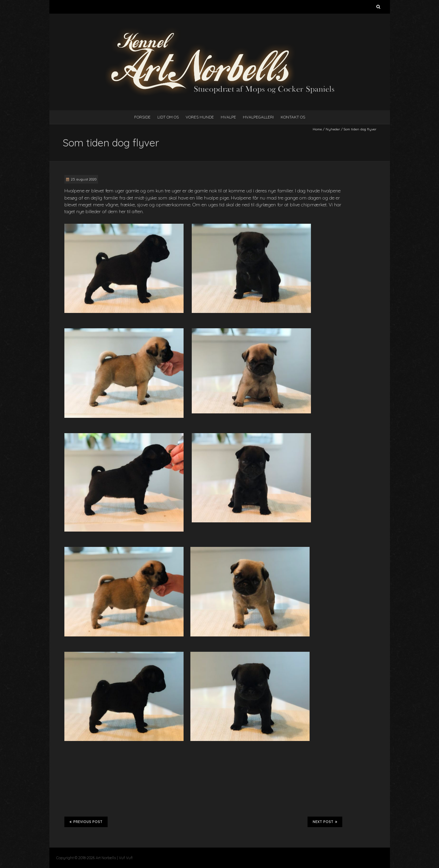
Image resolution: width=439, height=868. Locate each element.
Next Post (325, 822)
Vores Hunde (200, 117)
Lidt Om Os (168, 117)
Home (317, 129)
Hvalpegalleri (258, 117)
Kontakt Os (293, 117)
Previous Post (86, 822)
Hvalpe (228, 117)
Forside (142, 117)
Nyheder (333, 129)
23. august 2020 (84, 179)
